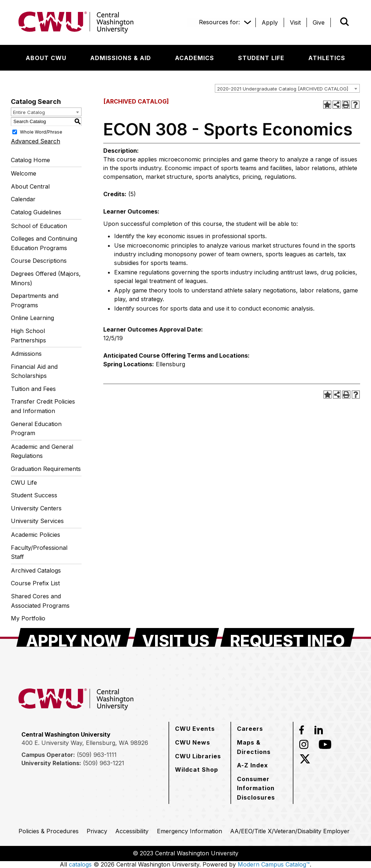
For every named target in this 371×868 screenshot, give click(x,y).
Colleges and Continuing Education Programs (44, 243)
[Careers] (250, 729)
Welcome (24, 173)
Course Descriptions (39, 261)
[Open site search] (345, 22)
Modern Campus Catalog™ (274, 864)
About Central (30, 186)
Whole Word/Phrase (41, 132)
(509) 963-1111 (97, 755)
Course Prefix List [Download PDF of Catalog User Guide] (35, 583)
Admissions (26, 354)
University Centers (36, 508)
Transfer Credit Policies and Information (43, 406)
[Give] (319, 22)
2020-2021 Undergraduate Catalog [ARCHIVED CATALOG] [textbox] (283, 89)
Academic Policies (36, 535)
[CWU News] (193, 742)
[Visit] (295, 22)
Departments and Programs (35, 300)
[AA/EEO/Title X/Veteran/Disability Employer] (290, 831)
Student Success (34, 495)
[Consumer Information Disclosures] (262, 788)
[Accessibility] (132, 831)
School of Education (39, 226)
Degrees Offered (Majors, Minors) (46, 278)
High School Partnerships (28, 336)
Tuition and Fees (33, 389)
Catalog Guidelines (36, 212)
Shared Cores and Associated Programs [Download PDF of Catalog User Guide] (40, 601)
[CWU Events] (195, 729)
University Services (37, 521)
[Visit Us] (176, 637)
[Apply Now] (74, 637)
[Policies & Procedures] (49, 831)
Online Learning (32, 318)
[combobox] (287, 88)
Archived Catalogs (36, 570)
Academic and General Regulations (42, 451)
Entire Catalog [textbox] (29, 112)
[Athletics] (327, 58)
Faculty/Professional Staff (39, 552)
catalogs (80, 864)
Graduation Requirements (46, 469)
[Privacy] (97, 831)
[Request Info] (287, 637)
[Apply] (270, 22)
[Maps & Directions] (262, 747)
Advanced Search (36, 141)
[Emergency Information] (189, 831)
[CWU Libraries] (198, 756)
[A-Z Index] (253, 765)
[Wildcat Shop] (197, 770)
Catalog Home (30, 160)
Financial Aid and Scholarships (34, 371)
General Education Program (36, 429)
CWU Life (24, 483)
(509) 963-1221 (104, 763)
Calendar (23, 199)
